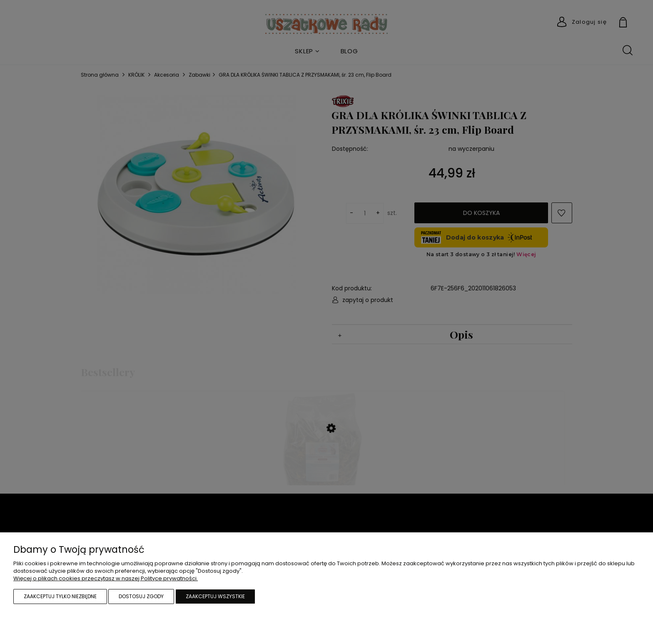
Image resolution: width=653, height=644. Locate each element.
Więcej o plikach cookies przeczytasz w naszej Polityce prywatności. (106, 578)
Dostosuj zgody (141, 596)
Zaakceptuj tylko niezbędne (60, 596)
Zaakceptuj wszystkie (215, 596)
